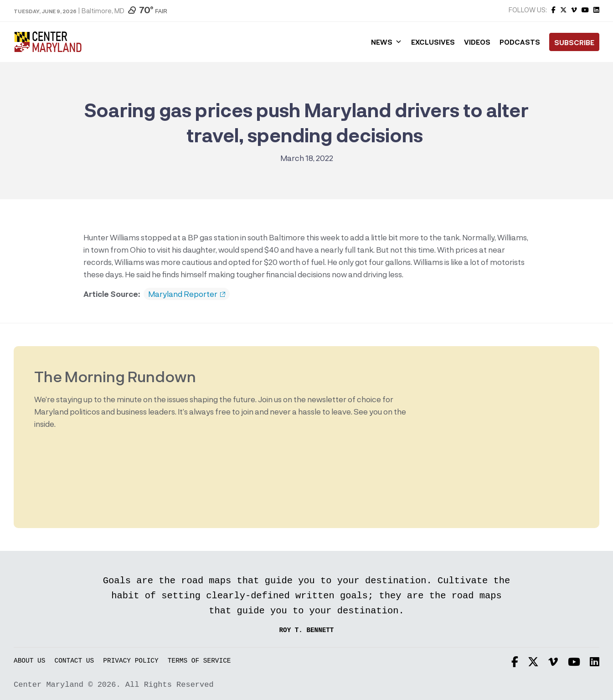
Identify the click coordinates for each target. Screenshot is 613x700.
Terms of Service (199, 661)
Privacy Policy (131, 661)
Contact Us (75, 661)
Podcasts (520, 42)
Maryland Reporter (187, 294)
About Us (29, 661)
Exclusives (433, 42)
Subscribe (574, 42)
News (386, 42)
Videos (477, 42)
